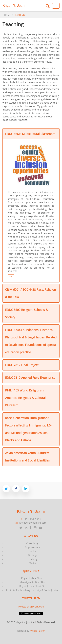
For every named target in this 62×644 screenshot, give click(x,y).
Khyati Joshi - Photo (32, 578)
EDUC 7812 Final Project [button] (22, 365)
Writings (32, 555)
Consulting (32, 543)
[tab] (31, 134)
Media (32, 563)
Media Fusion (38, 631)
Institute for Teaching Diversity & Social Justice (32, 590)
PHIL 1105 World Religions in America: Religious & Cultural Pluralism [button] (25, 398)
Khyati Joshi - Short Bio (32, 586)
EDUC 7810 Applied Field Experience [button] (30, 378)
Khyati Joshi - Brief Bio (32, 582)
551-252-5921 (33, 519)
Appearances (32, 547)
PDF (11, 276)
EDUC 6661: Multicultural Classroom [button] (30, 134)
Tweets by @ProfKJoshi (31, 607)
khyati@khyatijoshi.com (33, 523)
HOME (7, 15)
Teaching (32, 559)
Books (32, 551)
